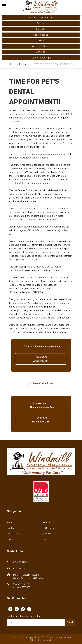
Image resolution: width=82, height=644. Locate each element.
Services (41, 52)
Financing (47, 523)
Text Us (41, 23)
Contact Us (13, 534)
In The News (49, 528)
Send (70, 622)
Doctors (11, 528)
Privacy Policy (19, 637)
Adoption (47, 534)
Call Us (41, 40)
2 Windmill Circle (22, 586)
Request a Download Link (41, 420)
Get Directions (41, 35)
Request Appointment (41, 18)
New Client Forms (41, 383)
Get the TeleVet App (41, 58)
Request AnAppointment (41, 359)
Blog (45, 539)
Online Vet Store (41, 46)
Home (12, 64)
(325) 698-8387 (21, 562)
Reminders (25, 64)
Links (9, 539)
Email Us (41, 29)
